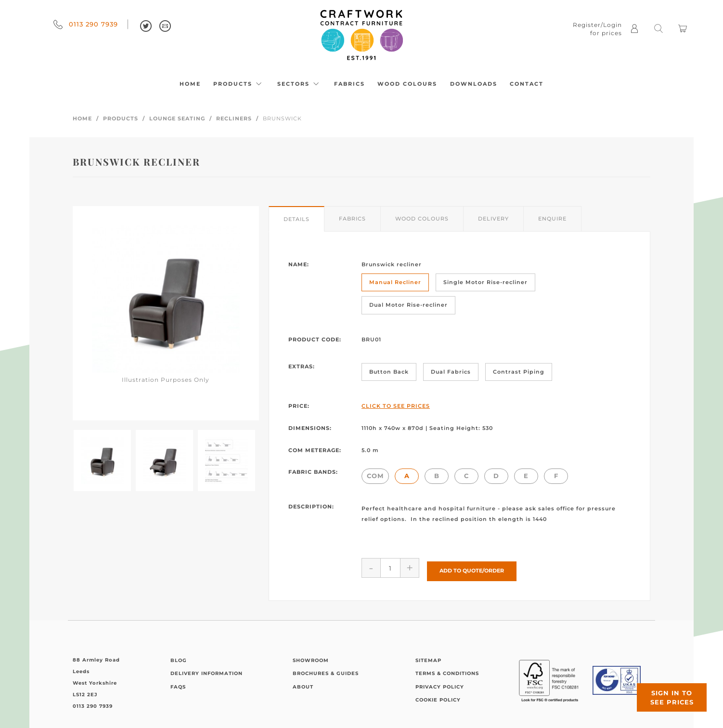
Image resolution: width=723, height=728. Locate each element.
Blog (179, 657)
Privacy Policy (440, 683)
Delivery (493, 219)
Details (297, 219)
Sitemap (428, 657)
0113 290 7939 (86, 24)
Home (190, 84)
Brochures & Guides (326, 670)
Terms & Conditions (447, 670)
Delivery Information (207, 670)
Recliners (234, 118)
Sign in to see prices (665, 691)
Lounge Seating (177, 118)
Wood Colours (407, 84)
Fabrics (349, 84)
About (303, 683)
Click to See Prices (396, 406)
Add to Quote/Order (472, 568)
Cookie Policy (438, 697)
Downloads (474, 84)
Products (239, 84)
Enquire (552, 219)
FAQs (178, 683)
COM (375, 476)
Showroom (311, 657)
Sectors (299, 84)
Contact (527, 84)
